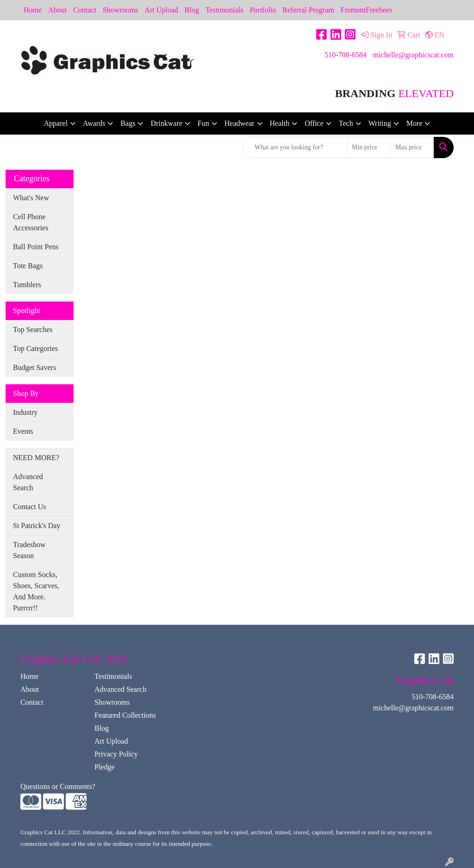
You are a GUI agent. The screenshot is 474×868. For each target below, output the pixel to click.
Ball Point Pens (36, 247)
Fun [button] (203, 123)
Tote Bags (28, 266)
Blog (192, 10)
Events (23, 431)
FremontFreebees (366, 10)
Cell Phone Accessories (31, 222)
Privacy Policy (116, 754)
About (57, 10)
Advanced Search (28, 482)
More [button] (415, 123)
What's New (31, 198)
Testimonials (225, 10)
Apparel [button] (56, 123)
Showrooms (120, 10)
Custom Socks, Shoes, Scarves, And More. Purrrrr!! (36, 591)
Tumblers (27, 285)
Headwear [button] (240, 123)
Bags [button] (128, 123)
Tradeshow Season (29, 550)
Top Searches (33, 329)
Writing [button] (380, 123)
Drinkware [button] (166, 123)
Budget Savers (34, 367)
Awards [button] (94, 123)
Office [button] (314, 123)
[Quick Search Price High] (412, 148)
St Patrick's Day (37, 526)
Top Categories (35, 348)
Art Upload (161, 10)
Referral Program (308, 10)
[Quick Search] (295, 148)
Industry (25, 412)
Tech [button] (346, 123)
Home (33, 10)
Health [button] (280, 123)
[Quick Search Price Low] (369, 148)
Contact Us (30, 507)
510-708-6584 (346, 55)
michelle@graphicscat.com (413, 55)
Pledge (105, 767)
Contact (85, 10)
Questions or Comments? (58, 786)
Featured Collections (125, 715)
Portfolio (263, 10)
